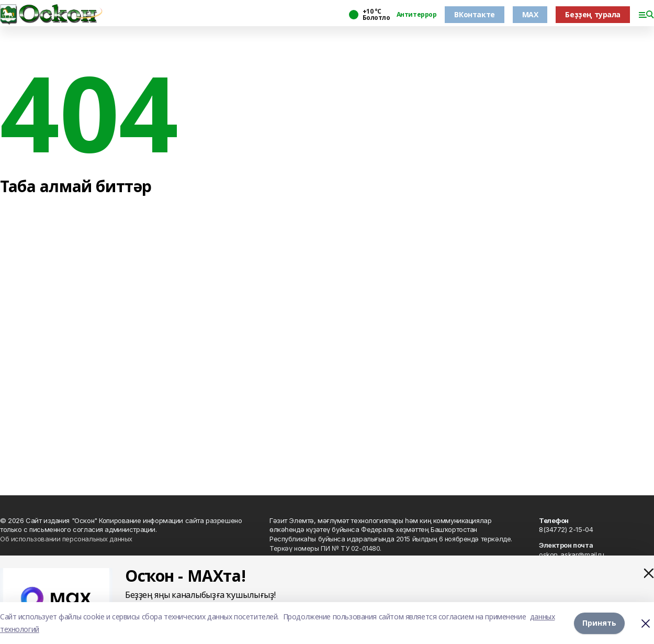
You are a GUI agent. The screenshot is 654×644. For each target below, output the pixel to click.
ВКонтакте (474, 14)
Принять (599, 623)
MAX (530, 14)
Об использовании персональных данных (66, 539)
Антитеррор (417, 15)
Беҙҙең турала (593, 14)
